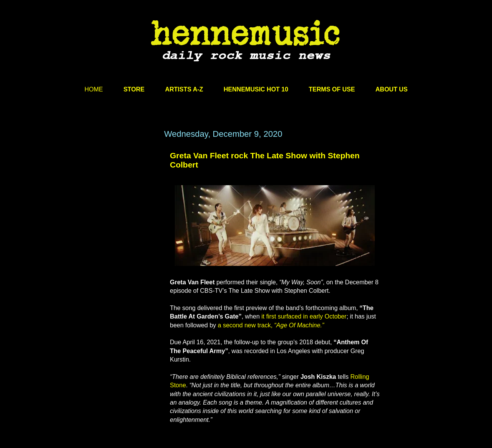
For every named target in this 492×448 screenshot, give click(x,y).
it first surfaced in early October (304, 316)
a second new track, (271, 325)
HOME (94, 89)
